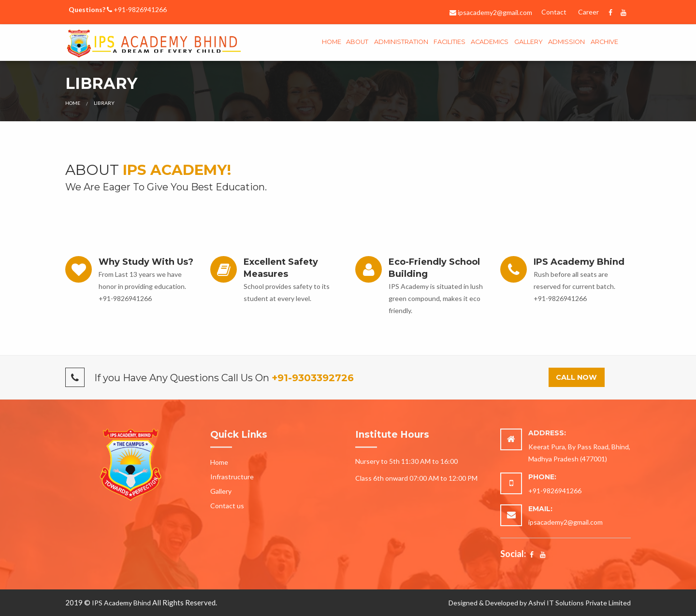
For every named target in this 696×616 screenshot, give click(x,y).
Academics (490, 42)
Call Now (576, 377)
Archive (604, 42)
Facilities (449, 42)
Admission (566, 42)
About (357, 42)
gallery (529, 42)
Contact (554, 12)
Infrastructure (232, 477)
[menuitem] (332, 43)
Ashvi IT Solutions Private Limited (580, 603)
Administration (401, 42)
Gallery (221, 491)
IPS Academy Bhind (121, 603)
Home (332, 42)
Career (588, 12)
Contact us (227, 506)
